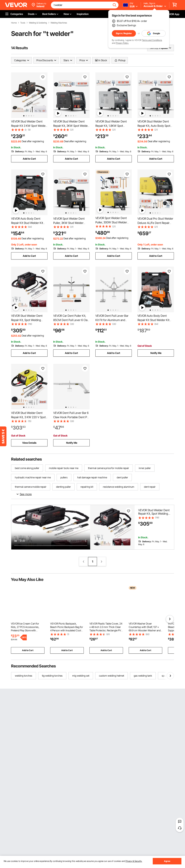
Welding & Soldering (38, 23)
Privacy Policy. (122, 43)
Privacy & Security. (134, 861)
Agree (167, 861)
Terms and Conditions (152, 40)
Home (14, 23)
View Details (29, 443)
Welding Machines (59, 23)
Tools (23, 23)
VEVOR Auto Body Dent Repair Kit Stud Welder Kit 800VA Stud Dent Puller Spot (29, 223)
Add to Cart (29, 159)
